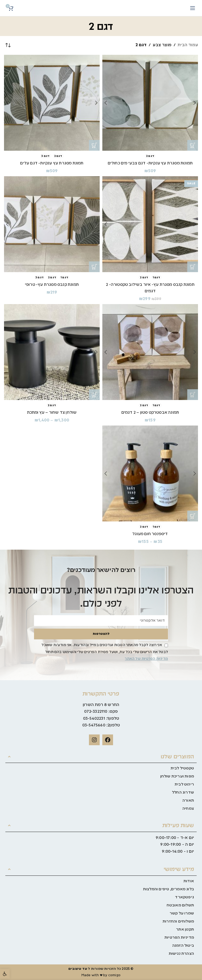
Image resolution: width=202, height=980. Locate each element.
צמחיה (188, 809)
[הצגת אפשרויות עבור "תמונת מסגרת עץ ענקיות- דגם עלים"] (94, 145)
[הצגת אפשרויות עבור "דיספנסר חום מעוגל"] (193, 516)
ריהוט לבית (184, 784)
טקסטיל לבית (182, 768)
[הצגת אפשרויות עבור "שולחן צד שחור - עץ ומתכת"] (94, 395)
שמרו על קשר (182, 913)
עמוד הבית (188, 45)
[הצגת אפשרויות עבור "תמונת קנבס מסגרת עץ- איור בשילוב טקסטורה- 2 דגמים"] (193, 267)
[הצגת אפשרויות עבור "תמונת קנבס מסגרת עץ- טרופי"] (94, 267)
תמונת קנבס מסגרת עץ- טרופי (52, 285)
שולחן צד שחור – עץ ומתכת (52, 413)
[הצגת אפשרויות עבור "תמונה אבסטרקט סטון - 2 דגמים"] (193, 395)
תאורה (188, 801)
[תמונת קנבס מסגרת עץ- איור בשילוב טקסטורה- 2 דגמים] (150, 224)
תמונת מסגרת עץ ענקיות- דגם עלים (52, 163)
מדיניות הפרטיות (179, 938)
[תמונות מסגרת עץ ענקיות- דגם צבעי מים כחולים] (150, 103)
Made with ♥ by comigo (101, 975)
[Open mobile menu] (193, 8)
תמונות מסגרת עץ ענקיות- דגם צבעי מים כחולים (150, 163)
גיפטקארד (184, 897)
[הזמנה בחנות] (8, 45)
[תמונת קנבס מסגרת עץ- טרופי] (52, 224)
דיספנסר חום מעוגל (150, 534)
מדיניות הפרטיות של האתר (146, 659)
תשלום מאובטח (180, 905)
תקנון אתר (185, 929)
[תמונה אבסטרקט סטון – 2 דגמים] (150, 352)
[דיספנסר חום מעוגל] (150, 473)
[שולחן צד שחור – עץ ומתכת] (52, 352)
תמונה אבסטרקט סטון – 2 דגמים (150, 413)
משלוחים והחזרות (178, 921)
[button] (5, 974)
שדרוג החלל (183, 792)
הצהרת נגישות (181, 954)
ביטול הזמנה (183, 946)
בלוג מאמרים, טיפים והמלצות (169, 889)
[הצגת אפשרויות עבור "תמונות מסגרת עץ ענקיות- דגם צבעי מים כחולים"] (193, 145)
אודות (189, 881)
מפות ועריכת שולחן (177, 776)
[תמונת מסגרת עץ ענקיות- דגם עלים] (52, 103)
